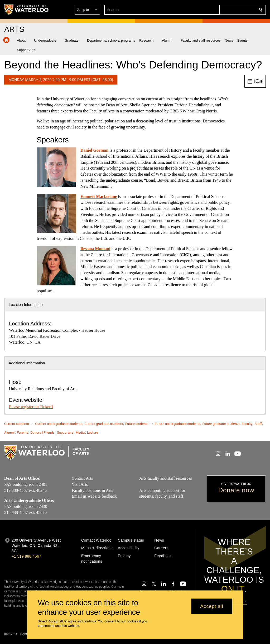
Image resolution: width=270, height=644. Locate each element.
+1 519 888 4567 (26, 556)
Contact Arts (82, 478)
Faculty (247, 424)
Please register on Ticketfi (31, 407)
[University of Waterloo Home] (27, 9)
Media (80, 432)
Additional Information (27, 363)
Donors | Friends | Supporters (52, 432)
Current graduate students (104, 424)
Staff (258, 424)
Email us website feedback (94, 496)
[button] (223, 10)
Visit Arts (80, 484)
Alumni (9, 432)
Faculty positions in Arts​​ (92, 490)
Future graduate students (221, 424)
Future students (137, 424)
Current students (17, 424)
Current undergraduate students (59, 424)
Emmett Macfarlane (99, 197)
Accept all (212, 606)
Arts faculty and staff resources (166, 478)
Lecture (93, 432)
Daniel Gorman (94, 150)
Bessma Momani (95, 249)
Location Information (26, 305)
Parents (23, 432)
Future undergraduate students (178, 424)
